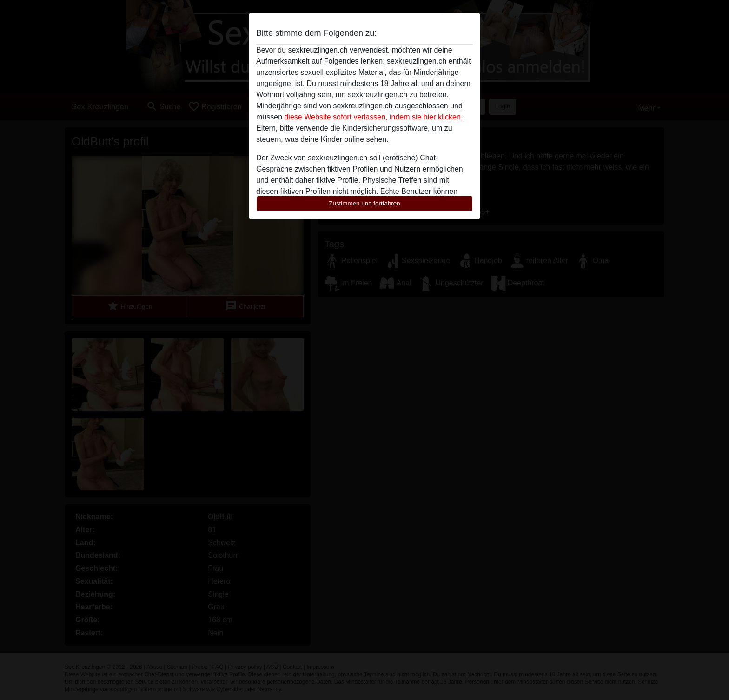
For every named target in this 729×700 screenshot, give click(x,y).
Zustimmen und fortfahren (364, 203)
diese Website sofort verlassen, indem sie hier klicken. (373, 117)
